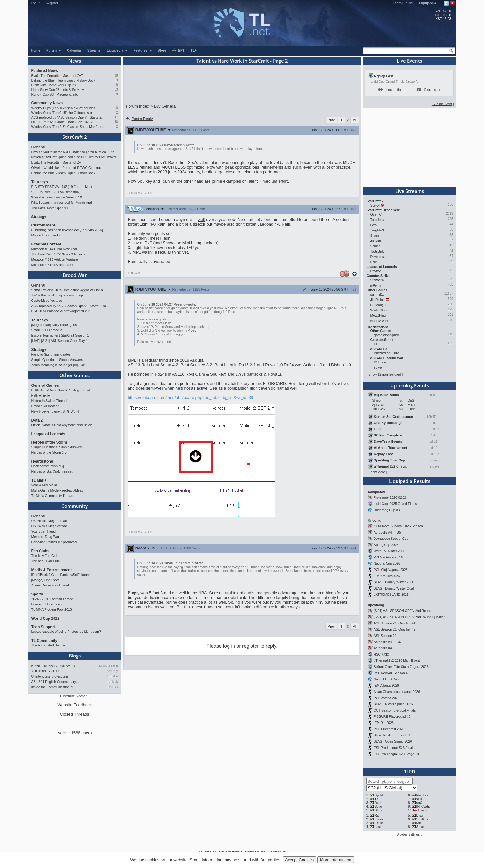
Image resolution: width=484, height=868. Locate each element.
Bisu (419, 815)
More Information (336, 860)
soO (419, 803)
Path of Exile (41, 395)
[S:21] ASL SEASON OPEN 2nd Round (402, 611)
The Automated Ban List (49, 645)
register (250, 646)
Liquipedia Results (410, 481)
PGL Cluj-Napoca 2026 (390, 570)
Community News (47, 103)
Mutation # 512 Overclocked (52, 265)
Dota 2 (37, 420)
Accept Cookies (300, 860)
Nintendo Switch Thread (49, 401)
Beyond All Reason (45, 406)
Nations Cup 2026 (387, 563)
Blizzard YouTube (387, 353)
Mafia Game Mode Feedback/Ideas (57, 490)
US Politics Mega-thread (49, 526)
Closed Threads (75, 714)
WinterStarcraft (381, 310)
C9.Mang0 (378, 305)
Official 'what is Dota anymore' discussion (62, 425)
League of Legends (48, 434)
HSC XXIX (381, 654)
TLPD (410, 772)
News (75, 61)
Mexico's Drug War (45, 537)
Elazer (423, 810)
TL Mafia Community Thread (52, 496)
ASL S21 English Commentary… (55, 682)
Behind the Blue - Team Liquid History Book (63, 80)
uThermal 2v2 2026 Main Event (397, 660)
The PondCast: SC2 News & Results (58, 254)
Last (378, 827)
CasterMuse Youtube (47, 301)
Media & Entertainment (52, 570)
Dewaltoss (378, 257)
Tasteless (377, 220)
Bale (374, 262)
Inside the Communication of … (55, 687)
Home (36, 50)
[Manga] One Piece (46, 580)
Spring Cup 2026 (386, 545)
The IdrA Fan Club (45, 556)
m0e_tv (376, 285)
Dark (378, 803)
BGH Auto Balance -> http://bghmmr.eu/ (61, 311)
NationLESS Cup (386, 679)
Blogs (75, 656)
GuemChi (377, 214)
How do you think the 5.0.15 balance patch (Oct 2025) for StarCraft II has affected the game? (75, 152)
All (355, 120)
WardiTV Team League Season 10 (57, 197)
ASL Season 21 (385, 636)
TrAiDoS (113, 687)
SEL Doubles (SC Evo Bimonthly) (56, 192)
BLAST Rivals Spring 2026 (393, 704)
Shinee (376, 246)
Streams (94, 50)
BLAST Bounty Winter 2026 (394, 582)
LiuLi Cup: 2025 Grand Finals (395, 504)
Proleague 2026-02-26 (390, 497)
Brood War (75, 275)
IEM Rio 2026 (384, 723)
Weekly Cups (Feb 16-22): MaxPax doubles (63, 108)
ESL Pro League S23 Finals (394, 748)
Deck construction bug (48, 466)
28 (116, 75)
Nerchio (422, 795)
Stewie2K (377, 280)
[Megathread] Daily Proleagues (54, 325)
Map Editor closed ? (46, 235)
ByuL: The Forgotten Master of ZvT (57, 76)
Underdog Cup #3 (387, 510)
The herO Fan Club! (46, 561)
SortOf (375, 205)
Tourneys (40, 182)
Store (162, 50)
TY (377, 799)
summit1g (378, 294)
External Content (46, 244)
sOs (419, 799)
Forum (54, 50)
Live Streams (410, 191)
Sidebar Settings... (410, 835)
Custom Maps (44, 225)
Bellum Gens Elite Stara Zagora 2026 (401, 667)
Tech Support (43, 627)
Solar (378, 806)
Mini (419, 823)
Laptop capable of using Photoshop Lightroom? (66, 632)
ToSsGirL (377, 251)
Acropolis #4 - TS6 (387, 642)
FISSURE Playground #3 (392, 716)
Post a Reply (139, 119)
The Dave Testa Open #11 (51, 208)
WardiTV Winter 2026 (389, 551)
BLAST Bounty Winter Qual (394, 588)
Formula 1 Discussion (47, 604)
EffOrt (379, 823)
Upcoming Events (410, 385)
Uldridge (113, 676)
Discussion (429, 90)
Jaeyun (376, 241)
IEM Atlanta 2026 (386, 685)
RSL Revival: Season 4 (390, 673)
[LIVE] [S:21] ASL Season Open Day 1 (60, 341)
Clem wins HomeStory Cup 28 (54, 85)
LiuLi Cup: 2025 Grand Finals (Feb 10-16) (62, 122)
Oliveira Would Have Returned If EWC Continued (68, 168)
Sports (37, 594)
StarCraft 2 (75, 137)
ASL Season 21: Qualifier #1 (394, 623)
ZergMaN (377, 230)
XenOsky (112, 671)
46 (116, 122)
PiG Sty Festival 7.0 (388, 557)
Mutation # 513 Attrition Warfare (55, 259)
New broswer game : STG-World (55, 411)
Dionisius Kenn (108, 666)
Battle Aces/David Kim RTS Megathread (61, 390)
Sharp (375, 236)
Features (143, 50)
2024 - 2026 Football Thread (52, 599)
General (38, 147)
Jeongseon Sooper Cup (391, 539)
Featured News (45, 71)
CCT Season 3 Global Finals (395, 710)
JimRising (378, 300)
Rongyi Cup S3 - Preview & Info (55, 94)
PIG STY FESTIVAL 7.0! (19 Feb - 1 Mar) (62, 187)
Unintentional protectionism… (53, 676)
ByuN (378, 795)
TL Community (45, 641)
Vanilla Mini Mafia (44, 485)
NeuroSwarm (380, 321)
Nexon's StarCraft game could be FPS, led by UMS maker (74, 157)
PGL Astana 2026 (386, 698)
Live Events (409, 61)
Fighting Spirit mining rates (51, 354)
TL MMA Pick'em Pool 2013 (52, 609)
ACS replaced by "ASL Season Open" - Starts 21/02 (69, 117)
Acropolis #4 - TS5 (387, 532)
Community (75, 506)
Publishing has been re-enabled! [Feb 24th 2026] (67, 230)
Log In (36, 3)
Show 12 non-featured (385, 374)
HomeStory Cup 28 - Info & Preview (58, 90)
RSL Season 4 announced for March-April (62, 203)
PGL (377, 344)
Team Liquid (403, 3)
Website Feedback (74, 705)
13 (116, 89)
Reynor (376, 271)
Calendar (74, 50)
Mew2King (378, 315)
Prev (331, 120)
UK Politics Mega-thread (49, 521)
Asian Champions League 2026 (397, 692)
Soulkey (422, 819)
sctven (379, 367)
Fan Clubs (40, 551)
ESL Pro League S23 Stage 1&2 (397, 754)
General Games (45, 385)
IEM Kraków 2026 (387, 576)
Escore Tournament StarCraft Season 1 (60, 335)
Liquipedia (428, 3)
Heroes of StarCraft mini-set (52, 471)
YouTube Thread (44, 531)
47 (116, 117)
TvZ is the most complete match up (57, 295)
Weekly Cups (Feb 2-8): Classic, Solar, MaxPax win (69, 127)
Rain (378, 815)
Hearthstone (42, 461)
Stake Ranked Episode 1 (392, 735)
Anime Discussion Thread (50, 585)
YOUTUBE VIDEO (45, 671)
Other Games (75, 375)
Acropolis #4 (383, 648)
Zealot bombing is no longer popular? (59, 365)
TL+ (194, 50)
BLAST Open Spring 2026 (393, 741)
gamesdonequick (387, 335)
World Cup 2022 (45, 618)
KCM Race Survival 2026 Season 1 (399, 526)
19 (116, 80)
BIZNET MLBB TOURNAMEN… (55, 666)
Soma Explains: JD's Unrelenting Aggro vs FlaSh (67, 290)
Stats (378, 810)
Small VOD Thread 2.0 (48, 330)
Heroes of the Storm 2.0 (49, 452)
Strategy (39, 217)
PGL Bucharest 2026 (389, 729)
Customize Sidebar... (74, 696)
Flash (378, 819)
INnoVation (424, 806)
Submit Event (442, 104)
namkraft (112, 682)
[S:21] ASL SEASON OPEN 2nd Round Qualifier (409, 617)
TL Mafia (39, 480)
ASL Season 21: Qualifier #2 (394, 629)
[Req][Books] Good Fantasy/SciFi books (61, 575)
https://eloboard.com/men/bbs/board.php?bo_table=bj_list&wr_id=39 (191, 397)
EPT (178, 51)
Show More (377, 472)
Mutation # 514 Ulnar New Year (54, 249)
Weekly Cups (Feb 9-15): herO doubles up (63, 113)
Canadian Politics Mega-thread (54, 542)
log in (229, 646)
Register (52, 3)
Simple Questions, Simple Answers (57, 360)
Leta (374, 225)
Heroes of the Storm (49, 442)
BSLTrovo (381, 362)
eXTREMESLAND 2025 (391, 595)
